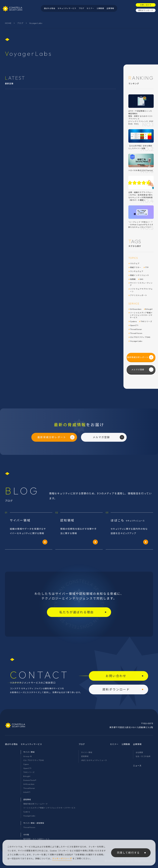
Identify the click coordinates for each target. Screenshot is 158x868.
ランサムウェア (137, 271)
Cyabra (133, 321)
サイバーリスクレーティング (141, 284)
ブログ (20, 23)
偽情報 (133, 279)
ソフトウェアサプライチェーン (141, 290)
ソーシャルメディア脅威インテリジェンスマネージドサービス (141, 315)
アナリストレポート (139, 295)
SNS (142, 279)
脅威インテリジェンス (140, 275)
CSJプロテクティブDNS (140, 337)
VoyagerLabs (136, 341)
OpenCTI (134, 325)
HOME (8, 23)
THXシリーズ (146, 321)
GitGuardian (136, 309)
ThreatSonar (136, 329)
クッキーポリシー (61, 859)
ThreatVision (136, 333)
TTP (147, 267)
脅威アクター (136, 267)
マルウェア (135, 263)
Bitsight (149, 309)
